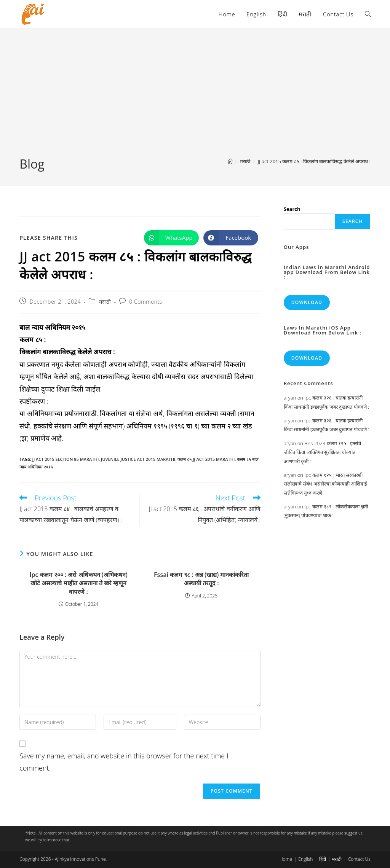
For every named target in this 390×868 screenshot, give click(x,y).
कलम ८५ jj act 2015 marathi (206, 459)
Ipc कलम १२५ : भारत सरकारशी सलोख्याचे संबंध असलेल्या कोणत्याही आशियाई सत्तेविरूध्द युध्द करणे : (325, 484)
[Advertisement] (195, 99)
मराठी (105, 302)
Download (307, 302)
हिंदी (323, 859)
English (305, 859)
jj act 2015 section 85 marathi (66, 459)
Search (292, 209)
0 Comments (145, 302)
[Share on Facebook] (231, 238)
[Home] (230, 161)
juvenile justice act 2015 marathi (138, 459)
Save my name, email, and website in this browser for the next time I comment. (124, 762)
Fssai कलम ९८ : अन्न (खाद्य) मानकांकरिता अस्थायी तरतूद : (201, 579)
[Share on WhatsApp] (171, 238)
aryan (290, 398)
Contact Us (359, 859)
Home (286, 859)
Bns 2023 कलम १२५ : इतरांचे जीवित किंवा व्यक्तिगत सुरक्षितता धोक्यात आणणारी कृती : (322, 452)
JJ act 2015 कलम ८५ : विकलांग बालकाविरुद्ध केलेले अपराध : (314, 161)
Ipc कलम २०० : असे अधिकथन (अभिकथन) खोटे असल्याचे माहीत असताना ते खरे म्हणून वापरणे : (79, 583)
